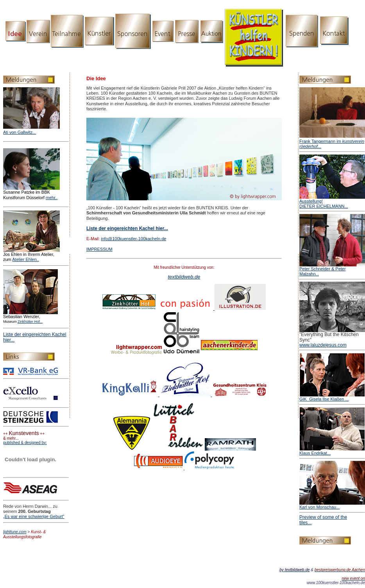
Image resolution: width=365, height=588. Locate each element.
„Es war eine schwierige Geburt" (34, 516)
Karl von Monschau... (319, 507)
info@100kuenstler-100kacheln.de (133, 239)
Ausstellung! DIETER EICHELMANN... (324, 204)
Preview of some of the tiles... (323, 520)
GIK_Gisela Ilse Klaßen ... (324, 399)
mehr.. (52, 198)
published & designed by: (25, 443)
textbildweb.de (184, 277)
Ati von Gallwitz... (20, 132)
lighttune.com (15, 532)
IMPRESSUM (99, 249)
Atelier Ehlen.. (25, 259)
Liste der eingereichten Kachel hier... (127, 228)
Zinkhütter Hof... (30, 322)
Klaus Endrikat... (315, 453)
